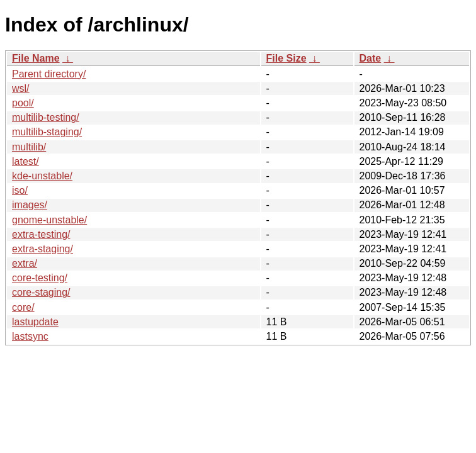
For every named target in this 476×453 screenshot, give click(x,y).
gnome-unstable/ (49, 220)
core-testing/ (40, 278)
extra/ (25, 263)
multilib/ (29, 147)
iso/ (20, 190)
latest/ (25, 161)
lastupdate (35, 322)
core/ (23, 307)
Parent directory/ (49, 74)
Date (371, 58)
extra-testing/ (41, 234)
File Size (286, 58)
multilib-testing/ (46, 117)
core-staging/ (41, 292)
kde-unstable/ (42, 176)
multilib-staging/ (47, 132)
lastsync (30, 336)
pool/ (23, 103)
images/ (30, 205)
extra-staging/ (42, 249)
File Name (36, 58)
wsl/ (21, 88)
